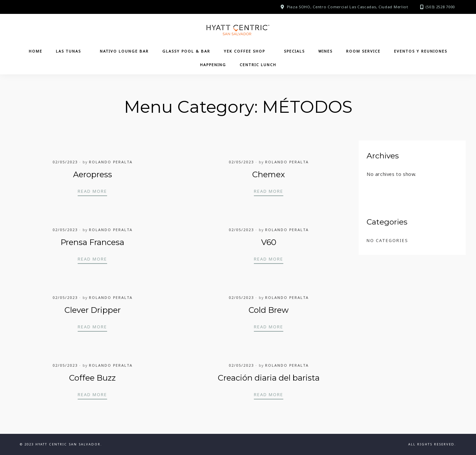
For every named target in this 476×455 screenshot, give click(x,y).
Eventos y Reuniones (421, 51)
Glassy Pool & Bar (186, 51)
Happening (213, 65)
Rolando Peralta (111, 162)
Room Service (363, 51)
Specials (294, 51)
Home (36, 51)
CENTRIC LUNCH (258, 65)
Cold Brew (269, 310)
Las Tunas (68, 51)
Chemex (269, 174)
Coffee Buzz (92, 378)
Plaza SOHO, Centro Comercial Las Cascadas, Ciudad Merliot (348, 7)
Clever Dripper (93, 310)
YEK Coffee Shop (244, 51)
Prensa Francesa (92, 242)
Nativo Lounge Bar (124, 51)
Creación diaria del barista (269, 378)
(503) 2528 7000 (440, 7)
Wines (325, 51)
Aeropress (93, 174)
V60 (269, 242)
